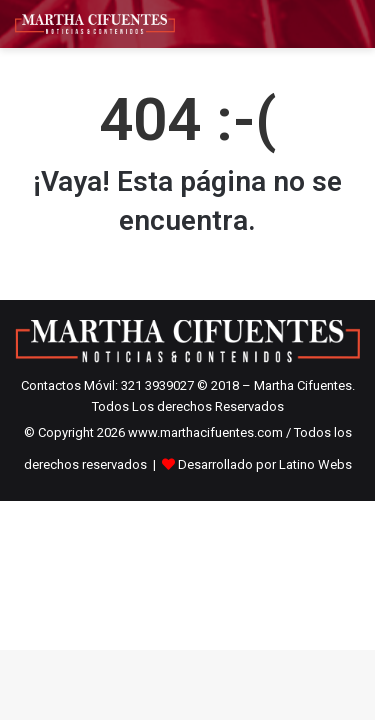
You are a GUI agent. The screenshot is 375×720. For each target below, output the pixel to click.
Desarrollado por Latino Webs (265, 464)
